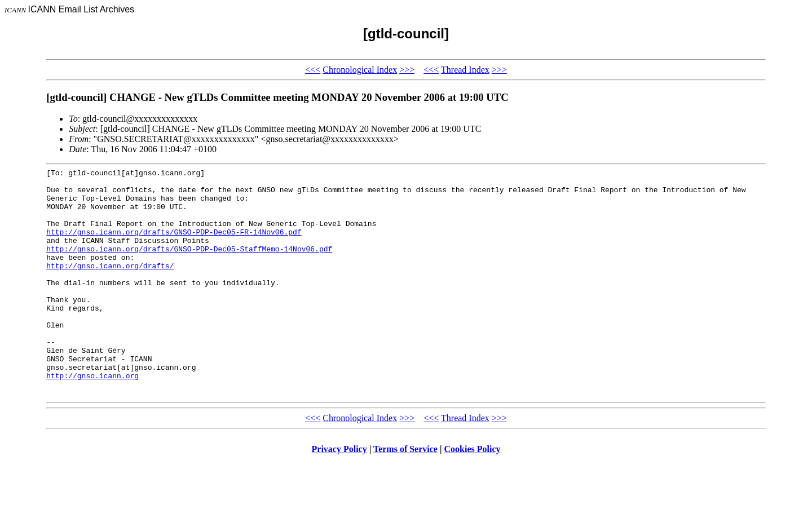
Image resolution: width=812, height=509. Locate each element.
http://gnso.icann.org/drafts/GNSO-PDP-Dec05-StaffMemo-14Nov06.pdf (189, 265)
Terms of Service (405, 495)
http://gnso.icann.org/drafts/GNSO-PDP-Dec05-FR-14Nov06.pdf (174, 245)
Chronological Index (360, 70)
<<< (313, 70)
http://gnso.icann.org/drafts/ (110, 286)
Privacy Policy (339, 495)
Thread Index (465, 70)
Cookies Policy (473, 495)
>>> (407, 70)
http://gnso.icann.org (92, 418)
